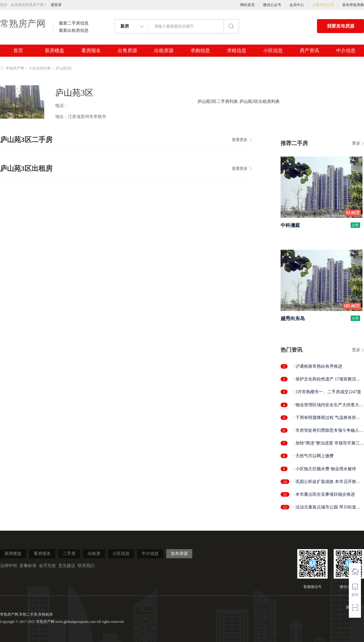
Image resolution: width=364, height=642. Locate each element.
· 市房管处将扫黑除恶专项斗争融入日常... (328, 431)
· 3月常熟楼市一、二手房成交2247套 (327, 392)
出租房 (94, 554)
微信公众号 (272, 5)
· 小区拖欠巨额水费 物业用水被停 (325, 469)
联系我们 (86, 566)
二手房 (69, 554)
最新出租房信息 (74, 31)
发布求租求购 (353, 5)
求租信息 (237, 51)
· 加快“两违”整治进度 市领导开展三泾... (327, 443)
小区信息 (273, 51)
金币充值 (47, 566)
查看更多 (242, 140)
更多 (356, 143)
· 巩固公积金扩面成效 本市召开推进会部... (327, 482)
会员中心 (297, 5)
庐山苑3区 (74, 93)
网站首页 (248, 5)
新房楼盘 (55, 51)
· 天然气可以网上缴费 (313, 456)
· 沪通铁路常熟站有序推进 (318, 366)
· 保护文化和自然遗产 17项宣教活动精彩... (327, 379)
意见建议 (67, 566)
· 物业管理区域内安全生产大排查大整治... (328, 405)
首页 (18, 51)
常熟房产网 (23, 24)
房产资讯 (309, 51)
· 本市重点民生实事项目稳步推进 (324, 494)
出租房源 (164, 51)
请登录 (56, 5)
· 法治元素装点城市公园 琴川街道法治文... (327, 507)
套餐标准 (28, 566)
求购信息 (200, 51)
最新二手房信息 (74, 23)
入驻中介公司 (323, 5)
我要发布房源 (341, 26)
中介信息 (346, 51)
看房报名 (91, 51)
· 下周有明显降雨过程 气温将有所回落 (327, 418)
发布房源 (179, 554)
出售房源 (127, 51)
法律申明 (8, 566)
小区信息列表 (40, 68)
